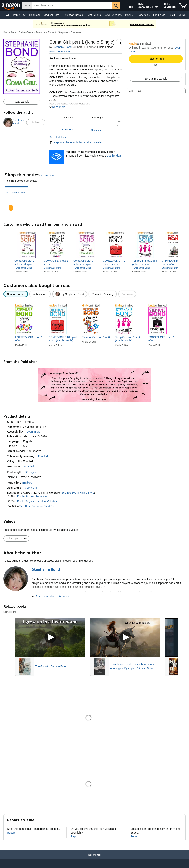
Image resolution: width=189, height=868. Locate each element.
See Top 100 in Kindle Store (78, 493)
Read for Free (156, 59)
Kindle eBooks (26, 32)
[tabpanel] (94, 205)
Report (11, 833)
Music (182, 15)
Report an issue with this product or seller (76, 142)
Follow (36, 122)
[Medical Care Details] (61, 15)
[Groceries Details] (150, 15)
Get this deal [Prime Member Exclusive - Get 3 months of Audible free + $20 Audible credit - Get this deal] (114, 156)
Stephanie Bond (62, 47)
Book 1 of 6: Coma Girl (63, 52)
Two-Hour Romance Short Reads (39, 506)
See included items (16, 193)
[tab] (16, 187)
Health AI (34, 15)
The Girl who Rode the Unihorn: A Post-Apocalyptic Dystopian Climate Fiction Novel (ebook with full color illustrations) (133, 667)
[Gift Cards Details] (167, 15)
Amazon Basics (74, 15)
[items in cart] (183, 6)
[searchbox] (72, 6)
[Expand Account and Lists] (160, 7)
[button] (6, 15)
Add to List (135, 91)
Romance (40, 32)
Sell (173, 15)
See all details (58, 137)
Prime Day (19, 15)
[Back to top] (94, 859)
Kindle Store (10, 32)
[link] (28, 263)
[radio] (16, 294)
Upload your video (16, 538)
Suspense (76, 32)
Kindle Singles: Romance (32, 496)
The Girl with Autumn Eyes (51, 666)
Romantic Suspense (58, 32)
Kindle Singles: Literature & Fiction (37, 501)
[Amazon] (11, 6)
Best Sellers (94, 15)
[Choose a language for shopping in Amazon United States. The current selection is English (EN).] (128, 6)
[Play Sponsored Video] (50, 637)
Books (129, 15)
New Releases (113, 15)
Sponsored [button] (10, 612)
